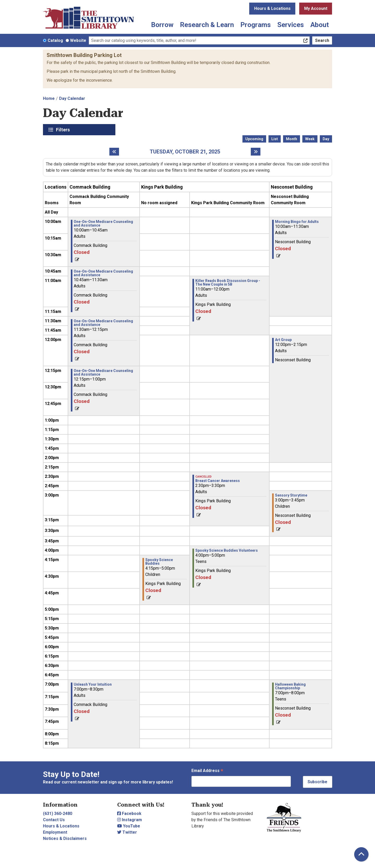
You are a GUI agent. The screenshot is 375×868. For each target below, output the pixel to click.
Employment (55, 832)
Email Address (207, 771)
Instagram (130, 820)
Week (310, 139)
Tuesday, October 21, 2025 (185, 152)
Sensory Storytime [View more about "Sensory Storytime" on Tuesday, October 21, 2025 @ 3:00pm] (291, 495)
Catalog (55, 40)
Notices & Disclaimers (65, 838)
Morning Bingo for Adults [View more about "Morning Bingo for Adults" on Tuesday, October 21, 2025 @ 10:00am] (297, 222)
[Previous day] (114, 152)
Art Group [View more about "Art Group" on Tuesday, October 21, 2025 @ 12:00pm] (283, 340)
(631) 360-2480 (58, 814)
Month (292, 139)
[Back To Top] (361, 854)
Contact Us (54, 820)
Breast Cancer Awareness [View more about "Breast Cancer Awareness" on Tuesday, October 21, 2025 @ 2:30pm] (218, 481)
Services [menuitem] (291, 25)
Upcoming (254, 139)
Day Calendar (72, 98)
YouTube (129, 826)
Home (49, 98)
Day (326, 139)
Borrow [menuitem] (162, 25)
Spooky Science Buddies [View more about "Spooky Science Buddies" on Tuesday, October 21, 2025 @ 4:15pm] (159, 562)
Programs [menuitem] (256, 25)
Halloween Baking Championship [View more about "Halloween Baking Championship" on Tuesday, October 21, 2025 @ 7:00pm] (290, 686)
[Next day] (256, 152)
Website (78, 40)
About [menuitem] (320, 25)
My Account (316, 8)
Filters (64, 130)
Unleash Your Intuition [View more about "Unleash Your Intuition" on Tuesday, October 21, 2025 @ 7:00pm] (93, 684)
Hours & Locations (272, 8)
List (275, 139)
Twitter (127, 832)
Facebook (129, 814)
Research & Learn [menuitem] (207, 25)
